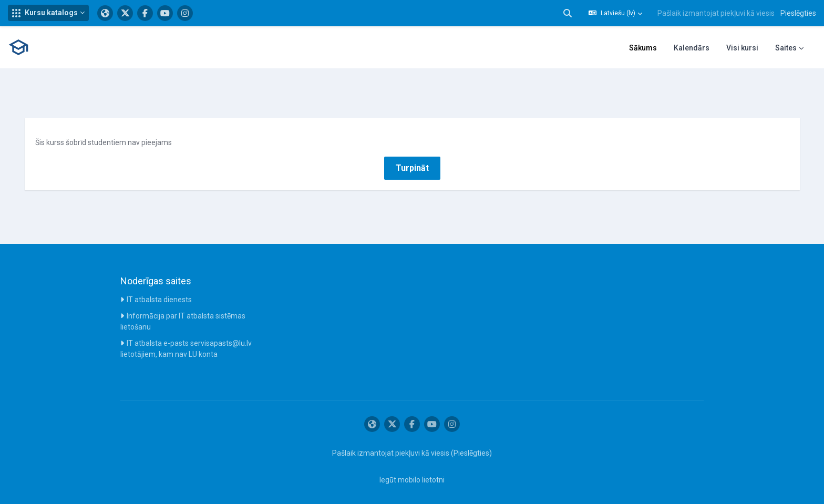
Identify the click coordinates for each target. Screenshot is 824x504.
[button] (48, 13)
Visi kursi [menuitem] (742, 48)
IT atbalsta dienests (159, 294)
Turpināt (412, 162)
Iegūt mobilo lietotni (412, 474)
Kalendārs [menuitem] (692, 48)
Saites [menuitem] (786, 48)
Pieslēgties (798, 13)
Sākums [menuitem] (643, 48)
